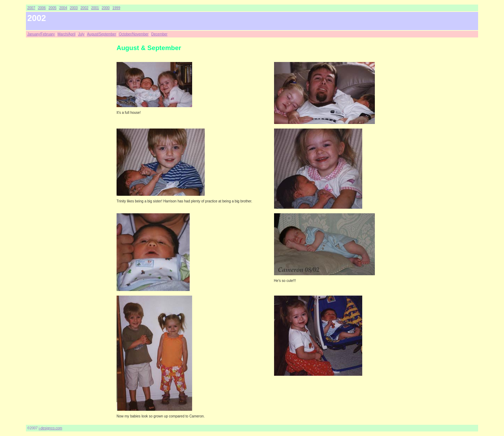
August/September (102, 34)
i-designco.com (50, 428)
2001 (95, 8)
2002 (84, 8)
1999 (116, 8)
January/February (41, 34)
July (81, 34)
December (159, 34)
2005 (52, 8)
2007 (31, 8)
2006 (42, 8)
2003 (74, 8)
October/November (134, 34)
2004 (63, 8)
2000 (106, 8)
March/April (67, 34)
